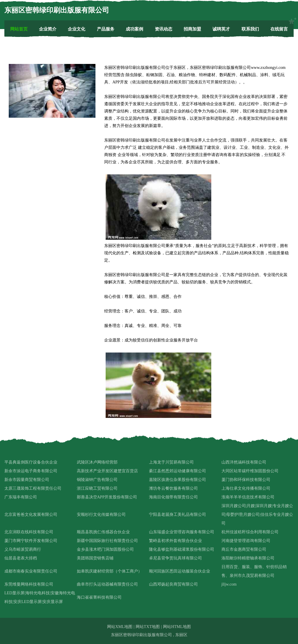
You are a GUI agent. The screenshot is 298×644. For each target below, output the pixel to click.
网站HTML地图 (177, 627)
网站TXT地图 (148, 627)
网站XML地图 (120, 627)
